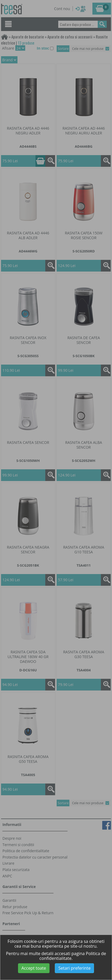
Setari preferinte (74, 968)
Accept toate (34, 968)
